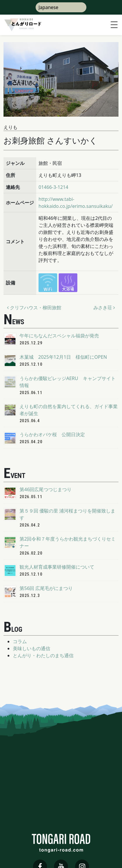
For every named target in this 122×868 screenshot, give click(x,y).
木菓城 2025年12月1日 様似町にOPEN (63, 357)
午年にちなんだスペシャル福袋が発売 (59, 336)
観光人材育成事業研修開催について (57, 567)
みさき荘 (104, 308)
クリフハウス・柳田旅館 (34, 308)
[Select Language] (61, 7)
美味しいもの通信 (32, 648)
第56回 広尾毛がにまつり (46, 588)
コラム (20, 641)
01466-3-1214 (53, 187)
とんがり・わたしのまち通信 (43, 655)
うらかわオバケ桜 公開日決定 (52, 434)
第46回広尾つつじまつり (46, 489)
